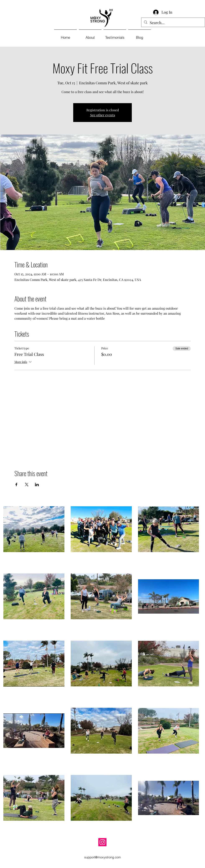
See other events (103, 115)
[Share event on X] (27, 485)
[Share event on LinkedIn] (37, 485)
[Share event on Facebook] (16, 485)
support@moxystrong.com (103, 857)
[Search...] (173, 23)
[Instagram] (102, 842)
